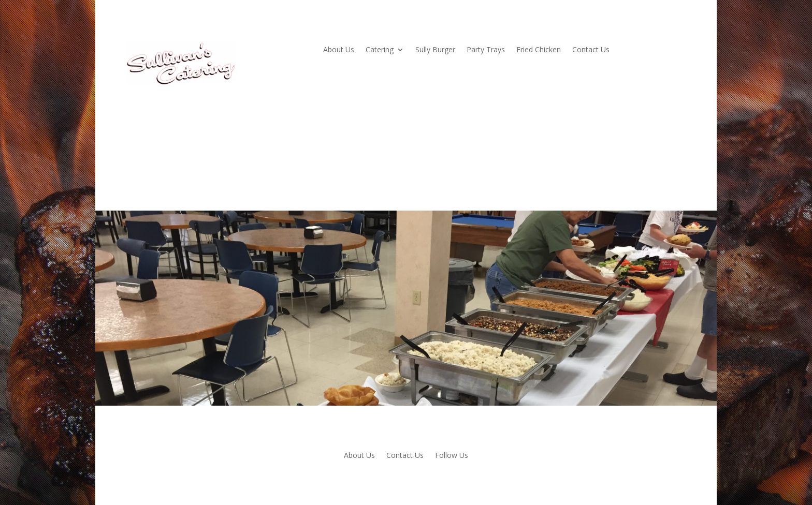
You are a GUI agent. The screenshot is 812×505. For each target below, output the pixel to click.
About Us (339, 50)
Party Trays (486, 50)
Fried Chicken (539, 50)
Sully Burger (435, 50)
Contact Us (591, 50)
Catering (380, 50)
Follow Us (452, 456)
